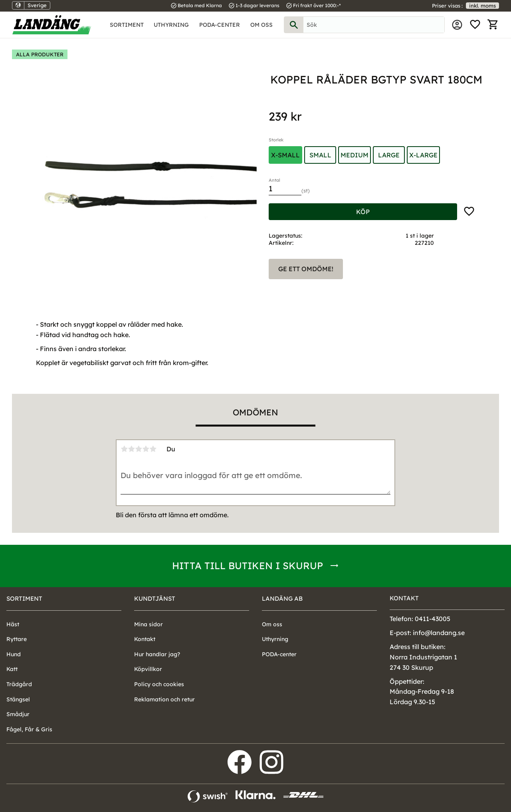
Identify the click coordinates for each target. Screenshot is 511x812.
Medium (355, 155)
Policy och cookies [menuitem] (159, 684)
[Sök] (294, 25)
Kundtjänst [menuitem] (155, 599)
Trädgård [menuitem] (19, 684)
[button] (475, 25)
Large (389, 155)
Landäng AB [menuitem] (282, 599)
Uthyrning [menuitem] (171, 25)
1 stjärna (124, 449)
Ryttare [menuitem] (17, 639)
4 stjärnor (146, 449)
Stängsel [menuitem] (18, 699)
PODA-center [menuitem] (220, 25)
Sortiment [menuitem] (127, 25)
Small (320, 155)
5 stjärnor (153, 449)
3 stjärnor (139, 449)
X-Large (423, 155)
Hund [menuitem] (14, 654)
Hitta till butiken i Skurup (248, 566)
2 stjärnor (131, 449)
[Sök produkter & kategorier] (374, 25)
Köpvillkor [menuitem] (148, 669)
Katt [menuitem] (12, 669)
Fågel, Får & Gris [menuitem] (29, 729)
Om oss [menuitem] (261, 25)
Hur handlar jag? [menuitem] (157, 654)
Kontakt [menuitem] (145, 639)
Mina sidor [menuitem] (457, 25)
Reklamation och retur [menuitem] (164, 699)
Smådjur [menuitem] (18, 714)
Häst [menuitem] (13, 624)
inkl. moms (482, 6)
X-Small (285, 155)
